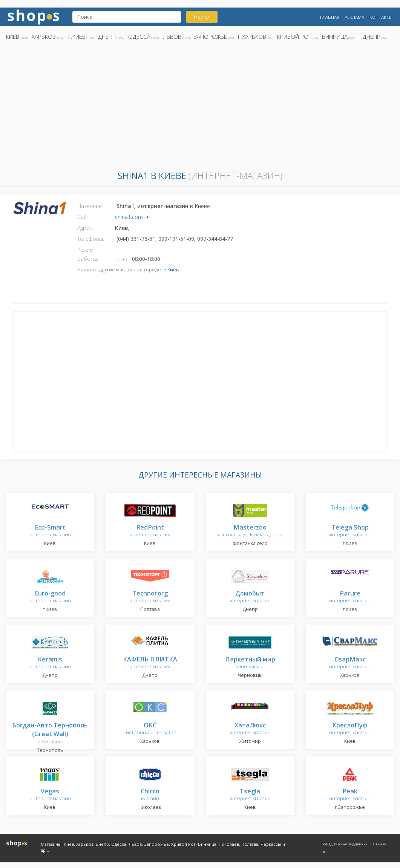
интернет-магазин (50, 531)
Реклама (354, 17)
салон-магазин (250, 663)
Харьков (44, 37)
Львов (172, 37)
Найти (202, 17)
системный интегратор (150, 729)
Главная (330, 17)
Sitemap (379, 844)
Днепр (107, 37)
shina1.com (129, 217)
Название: (90, 206)
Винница (335, 37)
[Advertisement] (200, 109)
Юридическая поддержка (345, 844)
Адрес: (85, 228)
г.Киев (77, 37)
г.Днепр (369, 37)
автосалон (50, 734)
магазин (150, 795)
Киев (13, 37)
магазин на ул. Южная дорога (250, 531)
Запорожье (210, 37)
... (8, 47)
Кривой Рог (294, 37)
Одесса (139, 37)
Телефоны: (91, 239)
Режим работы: (88, 254)
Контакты (381, 17)
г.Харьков (252, 37)
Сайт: (84, 217)
